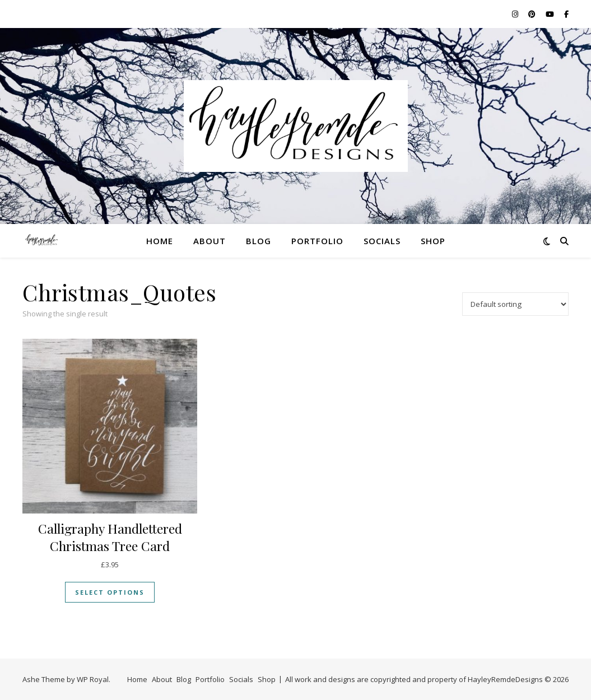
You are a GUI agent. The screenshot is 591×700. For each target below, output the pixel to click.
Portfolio (317, 241)
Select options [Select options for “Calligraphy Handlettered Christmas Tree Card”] (110, 592)
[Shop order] (515, 304)
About (210, 241)
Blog (259, 241)
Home (160, 241)
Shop (433, 241)
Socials (382, 241)
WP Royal (93, 679)
